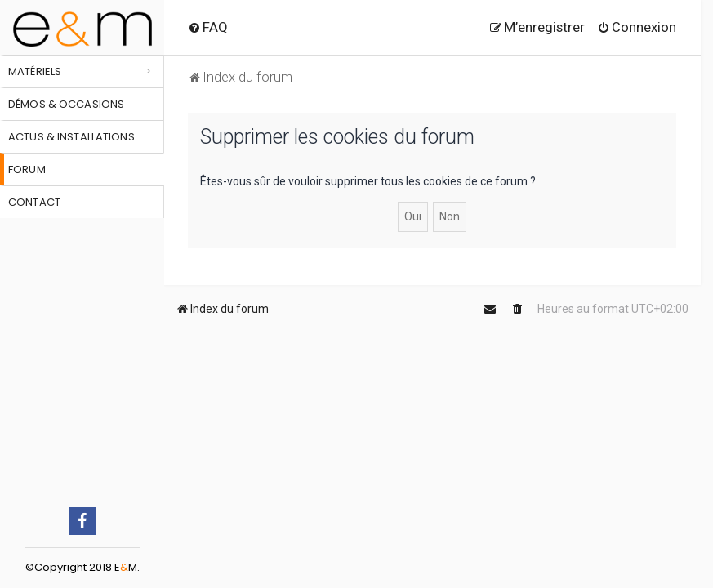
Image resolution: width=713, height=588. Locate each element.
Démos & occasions (66, 104)
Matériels (35, 71)
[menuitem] (208, 27)
